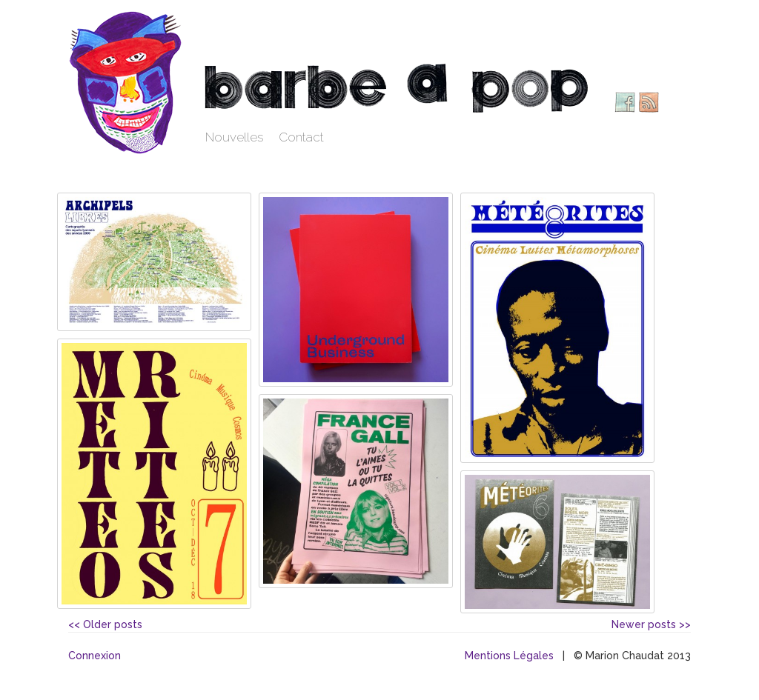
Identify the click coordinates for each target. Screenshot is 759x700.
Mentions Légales (509, 656)
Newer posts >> (651, 624)
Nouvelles (235, 137)
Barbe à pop (127, 81)
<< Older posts (105, 624)
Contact (301, 137)
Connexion (95, 656)
